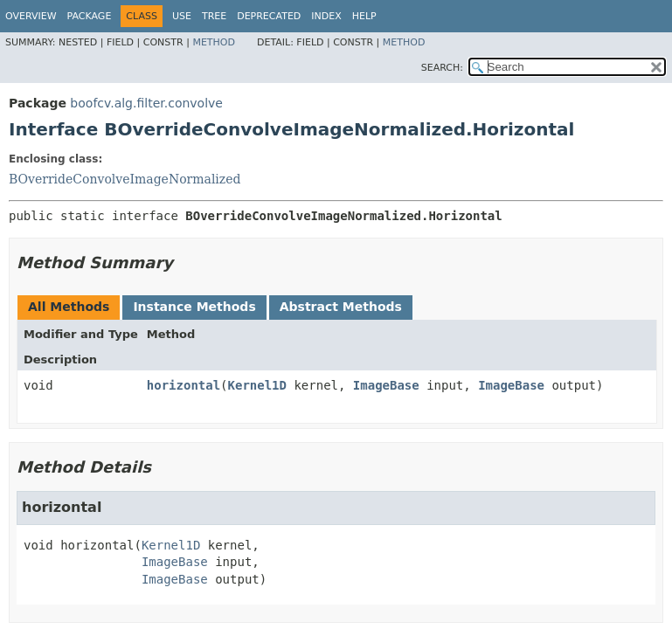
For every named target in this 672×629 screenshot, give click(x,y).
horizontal (184, 385)
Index (326, 16)
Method (214, 42)
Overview (31, 16)
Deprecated (269, 16)
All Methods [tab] (69, 307)
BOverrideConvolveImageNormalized (125, 179)
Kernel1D (257, 385)
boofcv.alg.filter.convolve (146, 103)
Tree (214, 16)
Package (90, 16)
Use (182, 16)
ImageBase (386, 385)
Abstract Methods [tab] (341, 307)
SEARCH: (442, 68)
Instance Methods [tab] (194, 307)
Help (364, 16)
